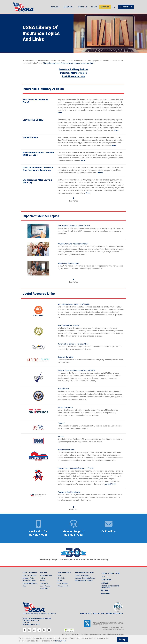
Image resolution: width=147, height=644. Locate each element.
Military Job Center (29, 581)
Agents (104, 577)
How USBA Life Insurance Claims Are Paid (74, 226)
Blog (59, 576)
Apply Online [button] (68, 7)
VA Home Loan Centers (66, 450)
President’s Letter (46, 576)
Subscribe (105, 7)
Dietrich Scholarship (82, 576)
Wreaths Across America (84, 581)
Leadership (44, 583)
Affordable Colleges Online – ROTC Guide (74, 304)
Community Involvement (85, 573)
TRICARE (61, 423)
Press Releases (63, 583)
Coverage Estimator (29, 576)
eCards (60, 581)
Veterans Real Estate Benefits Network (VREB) (75, 468)
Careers (94, 7)
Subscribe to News (64, 586)
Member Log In (126, 7)
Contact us (106, 580)
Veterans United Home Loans (69, 492)
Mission (43, 581)
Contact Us (83, 7)
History (43, 578)
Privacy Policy (85, 613)
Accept (123, 639)
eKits (24, 586)
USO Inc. (61, 437)
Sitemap (105, 583)
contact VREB (110, 484)
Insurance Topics (28, 578)
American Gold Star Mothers (68, 326)
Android (106, 594)
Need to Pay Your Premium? (68, 263)
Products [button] (55, 7)
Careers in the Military (66, 357)
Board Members (46, 586)
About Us (44, 573)
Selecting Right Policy (30, 583)
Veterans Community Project (85, 578)
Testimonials (45, 589)
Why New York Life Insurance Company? (73, 244)
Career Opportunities (111, 573)
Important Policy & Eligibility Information (108, 613)
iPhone (105, 590)
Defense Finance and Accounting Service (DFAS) (76, 370)
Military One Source (65, 407)
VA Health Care (63, 389)
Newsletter (61, 578)
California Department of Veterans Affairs (73, 344)
